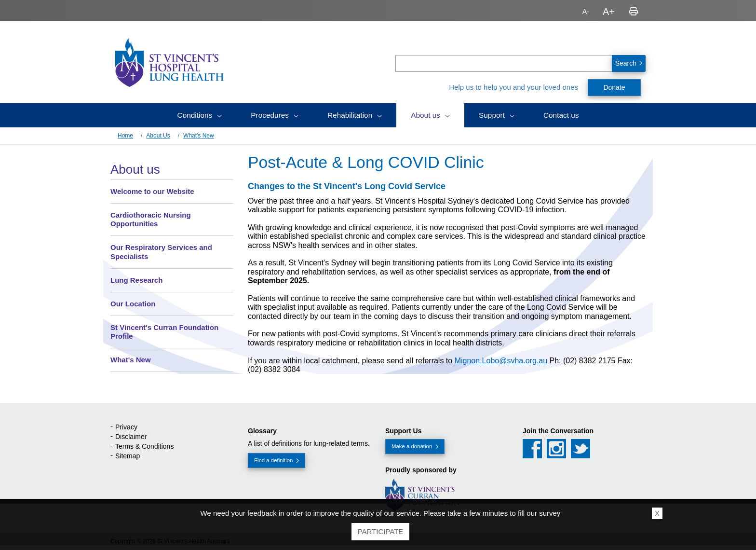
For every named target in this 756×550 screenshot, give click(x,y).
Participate (381, 531)
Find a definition (273, 460)
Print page (634, 12)
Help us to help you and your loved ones (513, 87)
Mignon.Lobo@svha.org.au (501, 361)
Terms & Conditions (144, 446)
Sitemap (128, 456)
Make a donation (412, 446)
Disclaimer (131, 437)
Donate (614, 87)
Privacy (126, 427)
